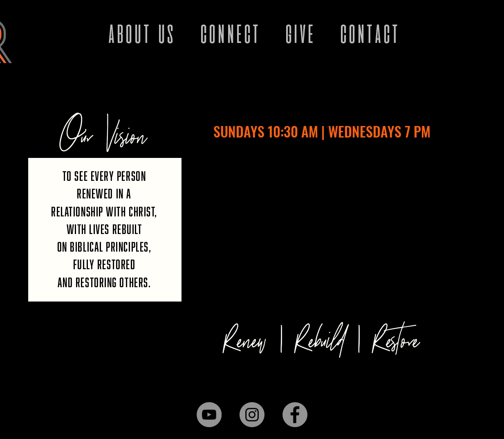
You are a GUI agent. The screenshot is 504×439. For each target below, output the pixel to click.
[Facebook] (295, 415)
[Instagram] (252, 415)
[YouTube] (209, 415)
